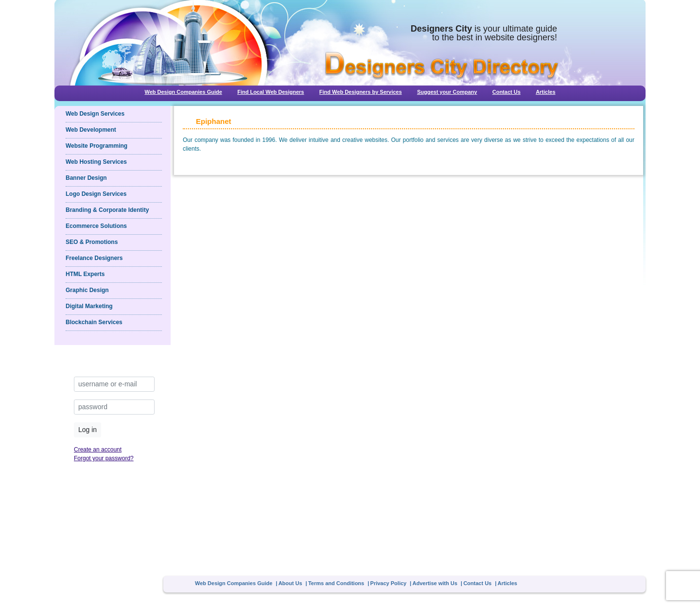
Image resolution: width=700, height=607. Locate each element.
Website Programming (96, 146)
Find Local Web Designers (271, 92)
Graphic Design (87, 290)
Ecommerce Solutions (96, 226)
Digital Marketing (89, 306)
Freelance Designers (94, 258)
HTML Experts (85, 274)
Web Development (91, 130)
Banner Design (86, 178)
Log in (87, 430)
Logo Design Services (96, 194)
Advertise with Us (435, 583)
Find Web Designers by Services (361, 92)
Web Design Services (95, 114)
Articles (545, 92)
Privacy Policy (389, 583)
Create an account (98, 450)
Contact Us (507, 92)
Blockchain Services (94, 322)
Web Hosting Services (96, 162)
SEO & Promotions (92, 242)
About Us (290, 583)
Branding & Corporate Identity (107, 210)
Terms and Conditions (336, 583)
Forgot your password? (104, 458)
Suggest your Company (447, 92)
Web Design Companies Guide (183, 92)
